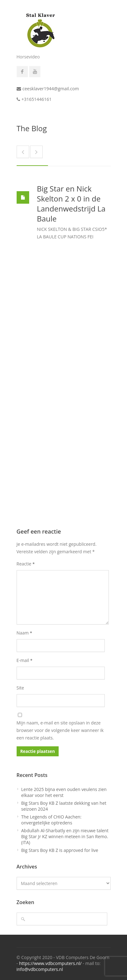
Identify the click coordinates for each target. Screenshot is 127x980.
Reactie (26, 564)
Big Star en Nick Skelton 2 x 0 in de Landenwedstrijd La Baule (71, 204)
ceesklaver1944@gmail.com (51, 89)
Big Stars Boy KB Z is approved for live (60, 850)
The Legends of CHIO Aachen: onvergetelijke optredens (51, 820)
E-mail (25, 660)
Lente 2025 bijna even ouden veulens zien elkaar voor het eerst (64, 792)
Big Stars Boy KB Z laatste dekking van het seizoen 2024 (64, 806)
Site (20, 688)
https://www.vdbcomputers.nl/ (50, 963)
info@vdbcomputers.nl (40, 969)
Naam (24, 633)
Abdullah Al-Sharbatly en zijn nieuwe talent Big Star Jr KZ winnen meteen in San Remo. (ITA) (65, 836)
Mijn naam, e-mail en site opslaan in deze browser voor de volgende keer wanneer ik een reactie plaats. (60, 730)
